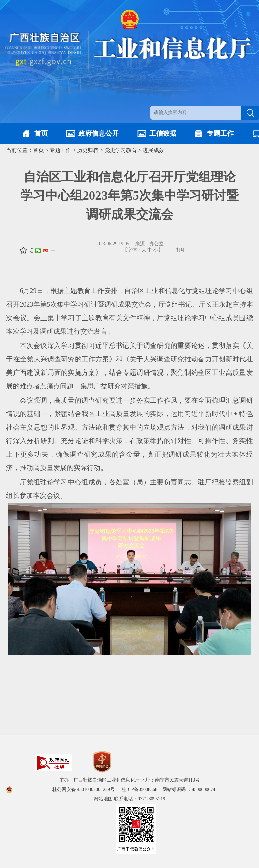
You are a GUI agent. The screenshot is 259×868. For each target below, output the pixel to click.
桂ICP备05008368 (142, 789)
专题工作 (220, 133)
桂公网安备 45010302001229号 (84, 789)
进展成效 (153, 150)
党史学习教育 (121, 150)
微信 (38, 251)
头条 (46, 251)
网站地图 (103, 799)
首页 (41, 133)
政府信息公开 (98, 133)
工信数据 (163, 133)
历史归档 (88, 150)
